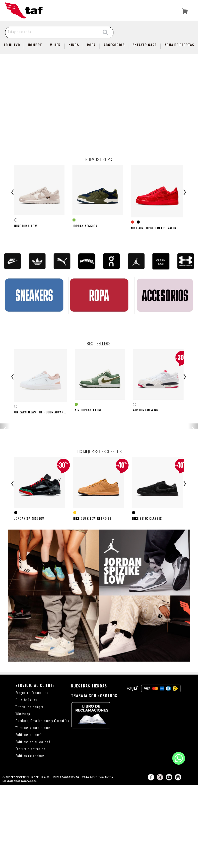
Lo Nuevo (12, 45)
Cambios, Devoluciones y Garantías (42, 803)
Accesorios (114, 45)
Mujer (55, 45)
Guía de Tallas (26, 782)
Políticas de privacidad (33, 824)
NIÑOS (74, 45)
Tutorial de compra (30, 789)
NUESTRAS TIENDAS (89, 768)
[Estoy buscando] (52, 32)
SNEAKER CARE (145, 45)
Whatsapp (23, 796)
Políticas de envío (29, 817)
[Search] (105, 33)
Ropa (91, 45)
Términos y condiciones (33, 810)
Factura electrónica (30, 831)
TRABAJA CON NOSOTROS (94, 778)
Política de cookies (30, 838)
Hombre (35, 45)
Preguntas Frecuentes (32, 775)
